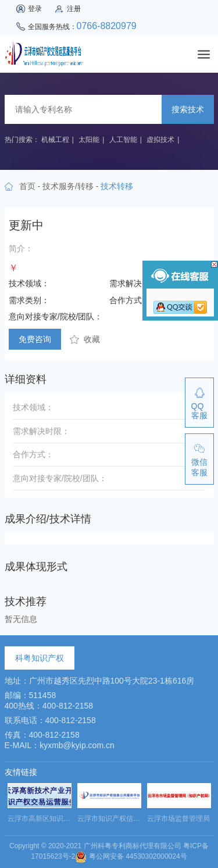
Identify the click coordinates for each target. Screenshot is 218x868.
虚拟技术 (160, 140)
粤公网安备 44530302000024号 (131, 856)
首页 (27, 186)
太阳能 (89, 140)
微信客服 (199, 467)
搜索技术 (188, 109)
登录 (35, 9)
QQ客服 (199, 411)
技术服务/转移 (68, 186)
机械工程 (55, 140)
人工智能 (123, 140)
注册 (74, 9)
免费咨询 (35, 339)
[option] (40, 806)
